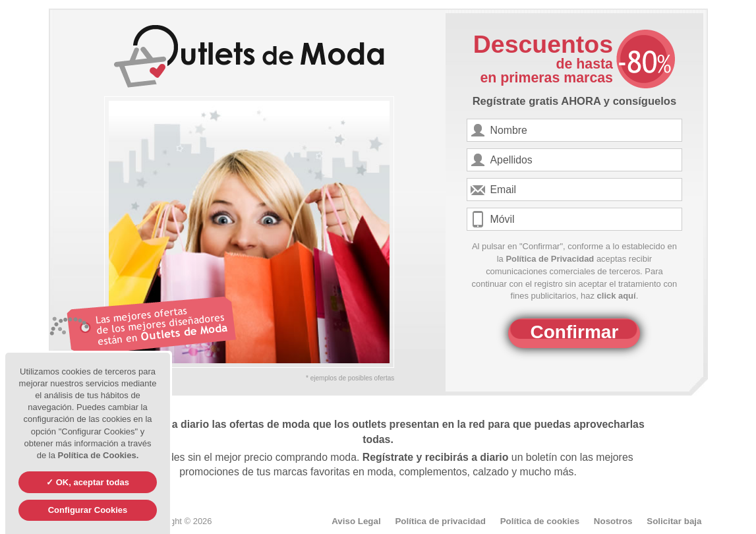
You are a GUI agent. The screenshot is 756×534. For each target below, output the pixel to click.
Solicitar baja (674, 521)
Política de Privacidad (550, 259)
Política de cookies (540, 521)
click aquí (617, 296)
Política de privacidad (440, 521)
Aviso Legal (356, 521)
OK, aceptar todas (91, 482)
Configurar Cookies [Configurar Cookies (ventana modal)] (88, 510)
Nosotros (613, 521)
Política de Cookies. (98, 455)
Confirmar (575, 332)
